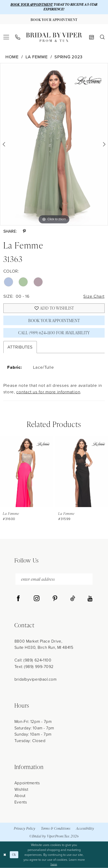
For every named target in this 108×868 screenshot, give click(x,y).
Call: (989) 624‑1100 (33, 660)
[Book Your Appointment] (54, 19)
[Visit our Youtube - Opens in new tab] (90, 599)
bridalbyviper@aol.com (36, 679)
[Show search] (102, 37)
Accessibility (85, 828)
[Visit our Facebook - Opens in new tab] (18, 599)
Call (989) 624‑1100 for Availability (54, 333)
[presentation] (26, 471)
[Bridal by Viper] (54, 37)
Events (21, 802)
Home (12, 57)
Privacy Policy (24, 828)
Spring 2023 (68, 57)
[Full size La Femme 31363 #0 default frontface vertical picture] (54, 144)
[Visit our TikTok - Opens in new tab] (73, 599)
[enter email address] (54, 579)
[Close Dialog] (5, 855)
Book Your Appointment (54, 321)
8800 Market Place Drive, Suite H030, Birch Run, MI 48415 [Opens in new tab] (44, 644)
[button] (6, 37)
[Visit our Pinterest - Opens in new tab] (55, 599)
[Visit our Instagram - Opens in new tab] (37, 599)
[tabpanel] (54, 144)
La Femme (37, 57)
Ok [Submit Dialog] (14, 855)
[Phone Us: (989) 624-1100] (18, 37)
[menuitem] (6, 37)
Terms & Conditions (56, 828)
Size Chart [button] (94, 296)
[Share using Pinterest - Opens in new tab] (24, 231)
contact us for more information (48, 392)
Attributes (20, 347)
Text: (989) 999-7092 (34, 667)
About (20, 796)
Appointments (27, 783)
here (54, 864)
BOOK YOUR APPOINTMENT (32, 5)
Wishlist (21, 789)
